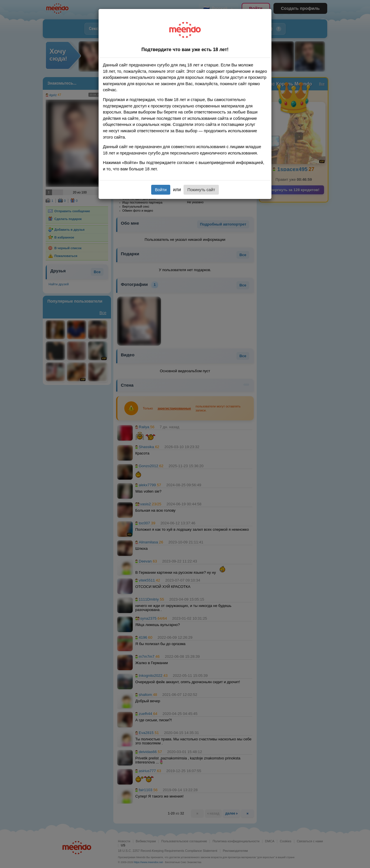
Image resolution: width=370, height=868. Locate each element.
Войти (161, 190)
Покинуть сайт (201, 190)
